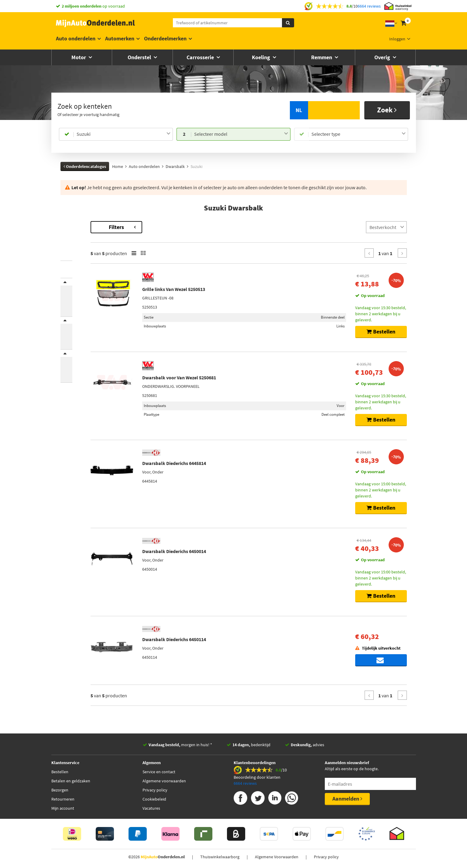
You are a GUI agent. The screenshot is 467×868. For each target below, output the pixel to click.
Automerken (120, 38)
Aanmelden (347, 799)
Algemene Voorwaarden (277, 857)
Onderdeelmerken (165, 38)
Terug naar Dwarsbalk (82, 224)
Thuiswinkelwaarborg (220, 857)
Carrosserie (201, 57)
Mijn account (63, 808)
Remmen (322, 57)
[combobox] (124, 134)
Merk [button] (71, 286)
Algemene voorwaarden (164, 781)
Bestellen (60, 772)
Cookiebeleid (154, 799)
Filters (177, 227)
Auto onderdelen (76, 38)
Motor (79, 57)
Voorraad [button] (75, 373)
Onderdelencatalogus (85, 166)
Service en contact (159, 772)
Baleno (67, 241)
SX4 (64, 253)
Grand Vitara (72, 247)
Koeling (262, 57)
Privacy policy (155, 790)
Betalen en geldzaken (71, 781)
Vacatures (151, 808)
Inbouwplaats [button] (79, 332)
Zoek (387, 110)
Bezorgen (60, 790)
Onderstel (140, 57)
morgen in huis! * (180, 745)
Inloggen (397, 39)
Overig (383, 57)
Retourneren (63, 799)
